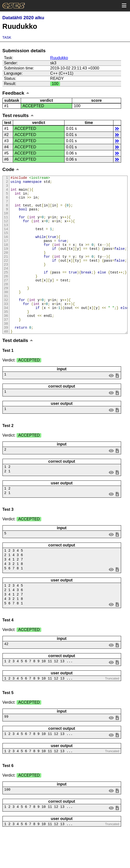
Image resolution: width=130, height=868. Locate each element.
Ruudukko (59, 58)
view (111, 405)
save (117, 405)
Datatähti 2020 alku (23, 18)
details (117, 128)
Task (7, 37)
